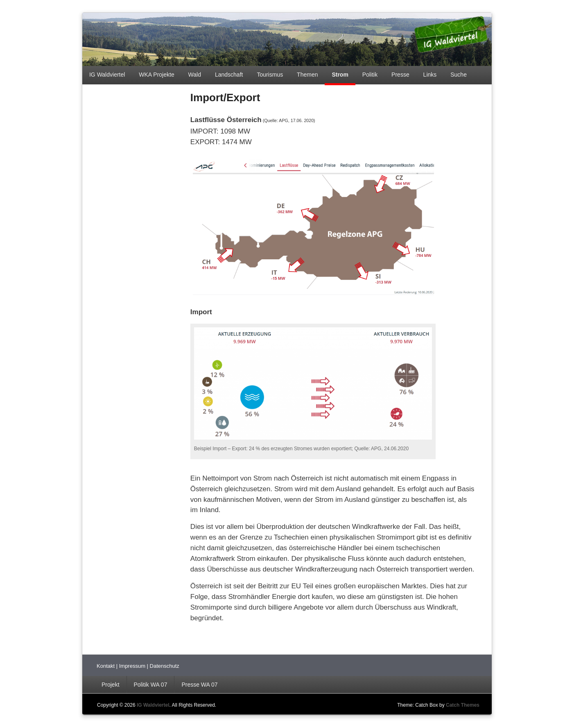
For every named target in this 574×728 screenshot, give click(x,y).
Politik (370, 75)
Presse (400, 75)
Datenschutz (165, 666)
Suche (459, 75)
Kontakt (106, 666)
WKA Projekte (156, 75)
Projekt (111, 685)
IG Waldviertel (107, 75)
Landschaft (229, 75)
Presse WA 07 (199, 685)
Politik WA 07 (150, 685)
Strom (340, 75)
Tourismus (270, 75)
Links (430, 75)
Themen (307, 75)
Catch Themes (463, 705)
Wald (195, 75)
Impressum (133, 666)
